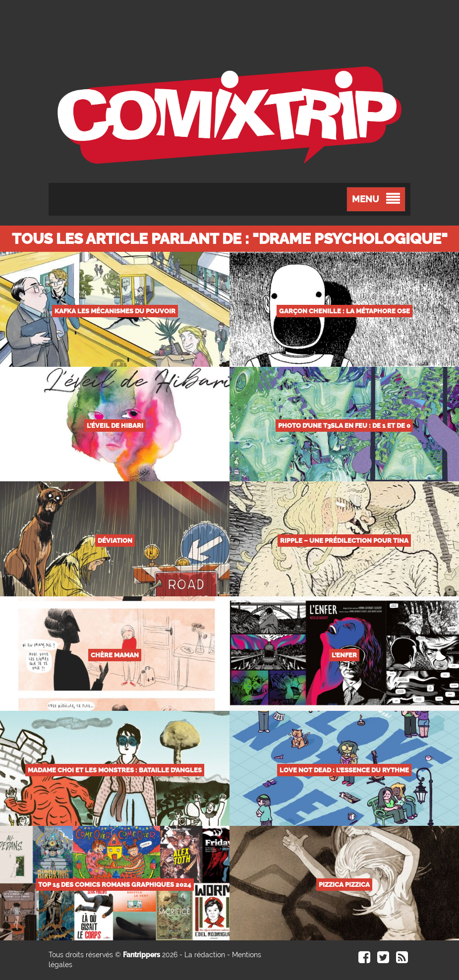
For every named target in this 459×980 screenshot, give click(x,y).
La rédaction (205, 955)
